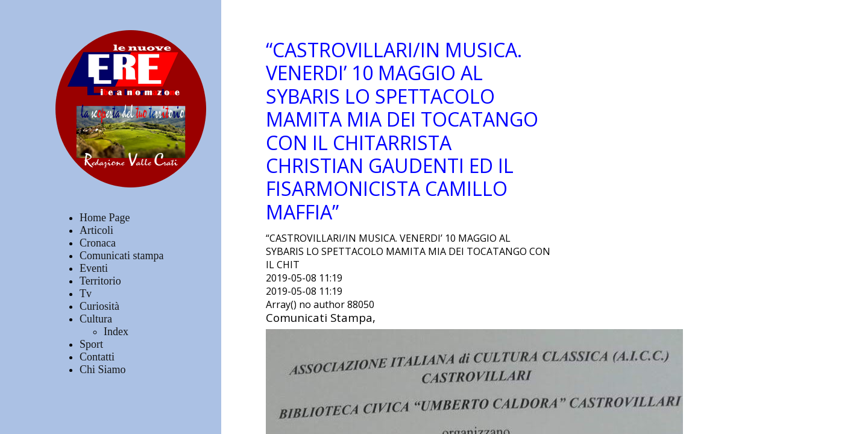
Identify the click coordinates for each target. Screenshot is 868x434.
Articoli (96, 230)
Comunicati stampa (121, 256)
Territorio (100, 281)
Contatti (97, 357)
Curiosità (99, 306)
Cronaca (98, 243)
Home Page (105, 218)
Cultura (96, 319)
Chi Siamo (103, 370)
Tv (86, 294)
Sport (91, 344)
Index (116, 332)
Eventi (94, 268)
